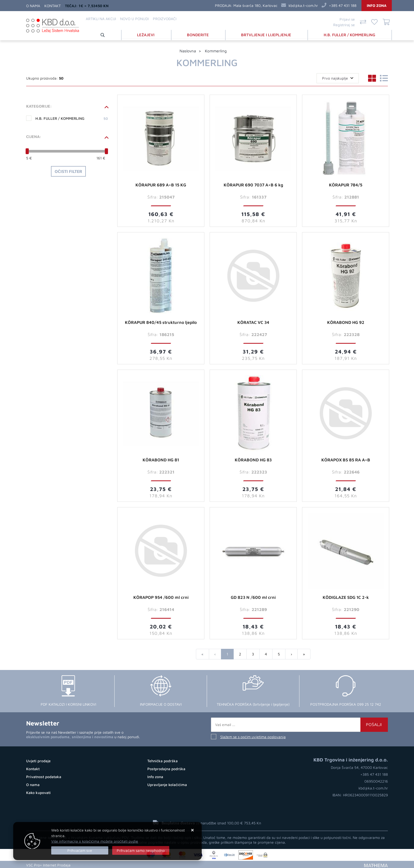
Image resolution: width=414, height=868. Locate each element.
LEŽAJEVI (148, 34)
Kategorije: (39, 105)
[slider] (27, 150)
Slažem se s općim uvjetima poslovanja (253, 736)
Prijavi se (347, 19)
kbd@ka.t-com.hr (303, 5)
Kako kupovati (38, 791)
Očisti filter (68, 170)
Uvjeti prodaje (38, 760)
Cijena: (34, 136)
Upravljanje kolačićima (167, 784)
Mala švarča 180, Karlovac (255, 5)
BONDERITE (199, 34)
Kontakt (53, 6)
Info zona (377, 5)
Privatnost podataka (44, 776)
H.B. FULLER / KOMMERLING (350, 34)
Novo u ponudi (134, 19)
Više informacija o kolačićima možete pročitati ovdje (95, 841)
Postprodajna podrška (166, 768)
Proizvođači (165, 19)
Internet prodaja (87, 864)
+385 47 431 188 (343, 5)
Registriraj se (344, 25)
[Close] (80, 850)
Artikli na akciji (101, 19)
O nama (33, 6)
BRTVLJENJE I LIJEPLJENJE (267, 34)
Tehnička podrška (163, 760)
